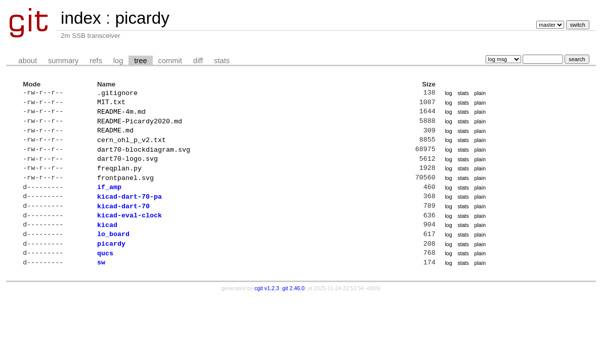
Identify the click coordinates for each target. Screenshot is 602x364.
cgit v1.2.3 (267, 307)
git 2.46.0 (293, 307)
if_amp (109, 198)
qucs (105, 271)
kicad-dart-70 (123, 219)
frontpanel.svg (125, 188)
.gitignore (117, 94)
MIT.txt (111, 104)
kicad (107, 240)
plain (480, 94)
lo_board (113, 250)
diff (198, 61)
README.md (115, 135)
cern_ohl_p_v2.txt (132, 146)
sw (101, 281)
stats (222, 61)
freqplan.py (119, 177)
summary (63, 61)
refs (96, 61)
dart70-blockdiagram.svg (144, 156)
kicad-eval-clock (130, 229)
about (28, 61)
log (118, 61)
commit (170, 61)
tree (140, 61)
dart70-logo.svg (127, 166)
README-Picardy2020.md (140, 125)
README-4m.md (121, 114)
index (81, 18)
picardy (142, 18)
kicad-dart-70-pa (130, 208)
